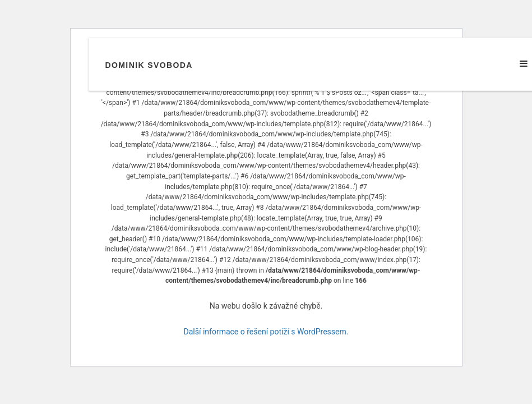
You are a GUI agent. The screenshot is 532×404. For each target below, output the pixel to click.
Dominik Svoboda (149, 65)
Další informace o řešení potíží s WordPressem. (266, 332)
